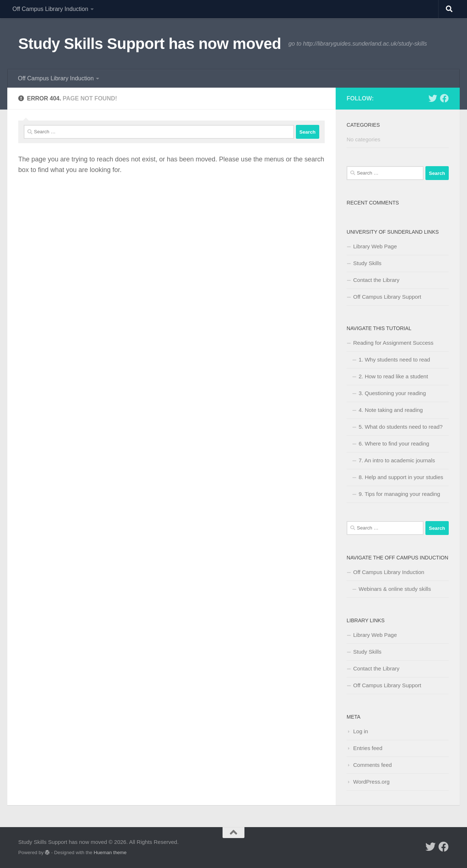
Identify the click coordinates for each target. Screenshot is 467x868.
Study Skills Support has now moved (150, 44)
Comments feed (373, 765)
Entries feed (368, 748)
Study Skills (367, 263)
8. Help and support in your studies (401, 477)
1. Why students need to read (394, 360)
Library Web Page (375, 246)
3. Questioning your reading (392, 393)
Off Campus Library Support (387, 297)
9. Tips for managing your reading (399, 494)
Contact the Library (376, 280)
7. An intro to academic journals (397, 460)
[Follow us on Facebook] (444, 98)
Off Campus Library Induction (50, 9)
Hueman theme (110, 852)
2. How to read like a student (393, 376)
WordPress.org (371, 782)
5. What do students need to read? (401, 427)
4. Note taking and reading (391, 410)
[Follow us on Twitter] (433, 98)
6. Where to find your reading (394, 443)
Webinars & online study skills (395, 589)
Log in (361, 731)
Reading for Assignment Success (393, 343)
